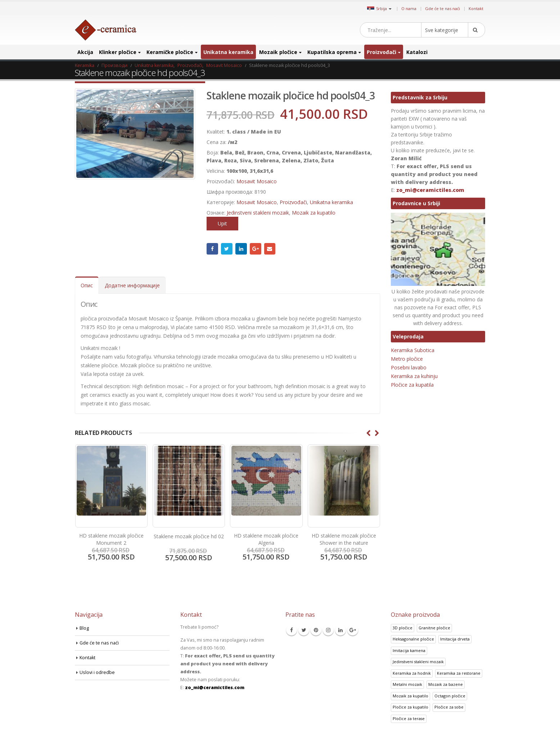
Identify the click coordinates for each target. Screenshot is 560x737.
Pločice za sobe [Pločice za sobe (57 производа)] (449, 707)
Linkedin (340, 630)
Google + (256, 249)
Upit (222, 223)
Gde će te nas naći (442, 8)
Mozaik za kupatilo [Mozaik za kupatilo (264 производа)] (410, 696)
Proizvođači (381, 52)
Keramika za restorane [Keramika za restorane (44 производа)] (459, 673)
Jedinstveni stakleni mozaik (258, 213)
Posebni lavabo (409, 367)
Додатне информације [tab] (132, 285)
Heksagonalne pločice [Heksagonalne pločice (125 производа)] (413, 639)
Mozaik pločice (278, 52)
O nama (409, 8)
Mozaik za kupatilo (314, 213)
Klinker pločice (118, 52)
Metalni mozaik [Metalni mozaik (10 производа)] (407, 684)
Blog (84, 628)
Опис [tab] (87, 285)
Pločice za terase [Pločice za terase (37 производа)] (409, 718)
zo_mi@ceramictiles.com (430, 190)
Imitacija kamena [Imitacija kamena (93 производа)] (409, 650)
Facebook (212, 249)
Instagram (328, 630)
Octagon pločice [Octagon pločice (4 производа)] (450, 696)
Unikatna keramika (228, 52)
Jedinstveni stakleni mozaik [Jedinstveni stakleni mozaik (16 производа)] (418, 662)
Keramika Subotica (413, 350)
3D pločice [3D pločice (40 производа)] (403, 628)
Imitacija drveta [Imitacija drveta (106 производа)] (455, 639)
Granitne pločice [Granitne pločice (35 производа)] (434, 628)
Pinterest (316, 630)
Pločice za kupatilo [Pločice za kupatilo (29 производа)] (410, 707)
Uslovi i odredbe (97, 672)
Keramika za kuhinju (414, 376)
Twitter (227, 249)
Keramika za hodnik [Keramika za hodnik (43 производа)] (412, 673)
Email (270, 249)
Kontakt (476, 8)
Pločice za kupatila (412, 385)
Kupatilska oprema (332, 52)
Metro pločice (407, 359)
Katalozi (417, 52)
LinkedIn (241, 249)
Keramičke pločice (170, 52)
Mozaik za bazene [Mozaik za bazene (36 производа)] (446, 684)
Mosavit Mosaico (257, 181)
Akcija (85, 52)
